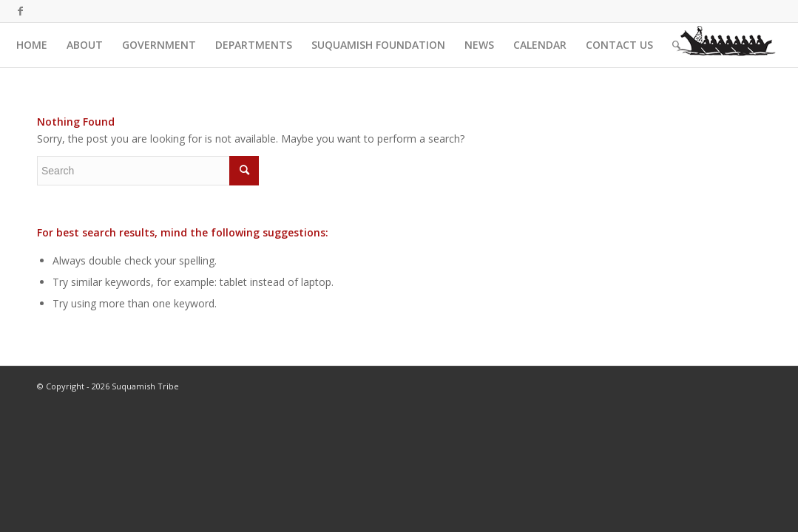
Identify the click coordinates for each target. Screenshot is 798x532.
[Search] (676, 45)
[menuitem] (32, 45)
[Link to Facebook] (21, 11)
